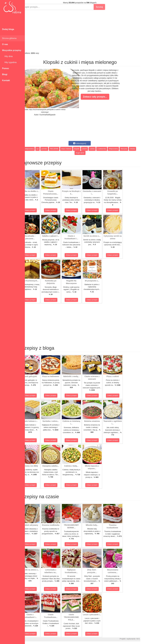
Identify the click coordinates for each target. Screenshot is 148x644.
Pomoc (6, 68)
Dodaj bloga (8, 29)
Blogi (5, 74)
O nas (5, 44)
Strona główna (9, 38)
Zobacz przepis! (37, 210)
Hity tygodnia (9, 62)
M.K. (145, 639)
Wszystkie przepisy (12, 50)
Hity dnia (7, 56)
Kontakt (6, 80)
